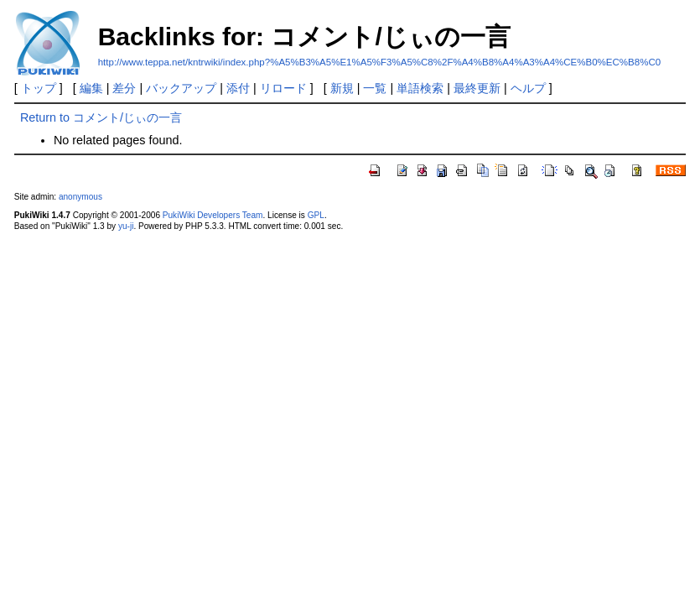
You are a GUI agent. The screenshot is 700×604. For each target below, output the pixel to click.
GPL (316, 215)
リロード (283, 88)
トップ (39, 88)
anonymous (80, 197)
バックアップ (181, 88)
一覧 (375, 88)
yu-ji (126, 226)
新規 (342, 88)
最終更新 (477, 88)
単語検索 (420, 88)
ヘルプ (528, 88)
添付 (238, 88)
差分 (124, 88)
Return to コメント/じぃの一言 (101, 117)
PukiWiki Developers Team (213, 215)
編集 (91, 88)
